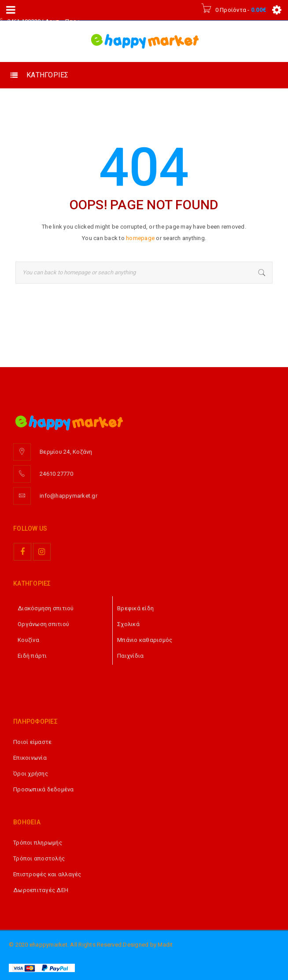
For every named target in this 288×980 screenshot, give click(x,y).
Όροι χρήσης (31, 774)
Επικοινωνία (30, 758)
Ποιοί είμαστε (32, 742)
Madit (165, 945)
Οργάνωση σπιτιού (43, 624)
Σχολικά (128, 624)
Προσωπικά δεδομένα (44, 789)
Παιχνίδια (130, 656)
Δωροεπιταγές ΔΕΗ (41, 890)
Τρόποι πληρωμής (38, 843)
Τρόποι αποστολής (39, 858)
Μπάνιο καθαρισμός (145, 640)
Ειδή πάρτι (32, 656)
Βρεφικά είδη (135, 608)
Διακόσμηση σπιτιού (46, 608)
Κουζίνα (28, 640)
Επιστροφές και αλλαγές (47, 874)
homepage (140, 238)
